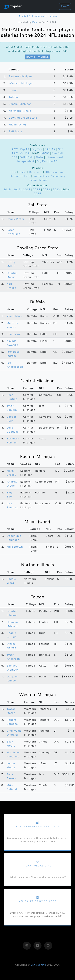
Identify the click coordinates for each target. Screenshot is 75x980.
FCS (15, 157)
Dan (35, 22)
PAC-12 (50, 149)
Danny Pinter (15, 219)
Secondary (58, 176)
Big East (42, 161)
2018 (37, 190)
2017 (27, 190)
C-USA (25, 153)
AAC (15, 153)
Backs (23, 172)
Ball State (15, 131)
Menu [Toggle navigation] (65, 6)
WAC (54, 161)
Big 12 (25, 149)
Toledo (13, 97)
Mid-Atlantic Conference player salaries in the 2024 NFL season (37, 32)
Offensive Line (55, 172)
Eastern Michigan (20, 76)
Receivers (36, 172)
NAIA (40, 157)
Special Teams (38, 180)
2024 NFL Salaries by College (38, 16)
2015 (7, 190)
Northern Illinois (20, 111)
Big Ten (37, 149)
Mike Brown (15, 547)
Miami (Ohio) (17, 125)
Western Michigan (21, 83)
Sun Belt (58, 153)
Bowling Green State (23, 118)
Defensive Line (20, 176)
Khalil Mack (14, 316)
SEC (61, 149)
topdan (13, 7)
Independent (26, 161)
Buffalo (14, 90)
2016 (17, 190)
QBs (13, 172)
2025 (37, 194)
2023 (56, 190)
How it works (38, 57)
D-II (22, 157)
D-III (30, 157)
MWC (45, 153)
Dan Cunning (38, 965)
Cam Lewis (14, 334)
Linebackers (41, 176)
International (55, 157)
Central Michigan (20, 104)
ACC (15, 149)
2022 (46, 190)
